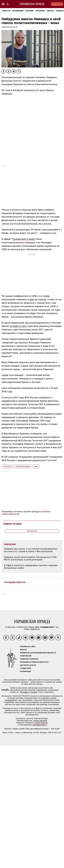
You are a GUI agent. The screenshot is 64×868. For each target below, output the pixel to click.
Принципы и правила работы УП (34, 662)
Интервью (40, 11)
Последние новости (15, 582)
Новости (6, 11)
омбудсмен (7, 466)
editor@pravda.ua (39, 725)
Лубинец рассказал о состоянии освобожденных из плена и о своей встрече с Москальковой (31, 550)
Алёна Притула (41, 723)
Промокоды (25, 671)
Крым (36, 466)
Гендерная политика (29, 659)
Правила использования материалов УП (38, 653)
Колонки (29, 11)
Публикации (18, 11)
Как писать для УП (28, 665)
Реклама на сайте (28, 647)
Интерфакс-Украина (28, 692)
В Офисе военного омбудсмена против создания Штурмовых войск (31, 567)
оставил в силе (18, 326)
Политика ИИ (26, 656)
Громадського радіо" (24, 239)
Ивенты (50, 11)
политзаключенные (23, 466)
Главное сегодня (12, 524)
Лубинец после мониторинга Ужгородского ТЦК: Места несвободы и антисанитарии (30, 558)
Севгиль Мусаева (40, 721)
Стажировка (25, 668)
